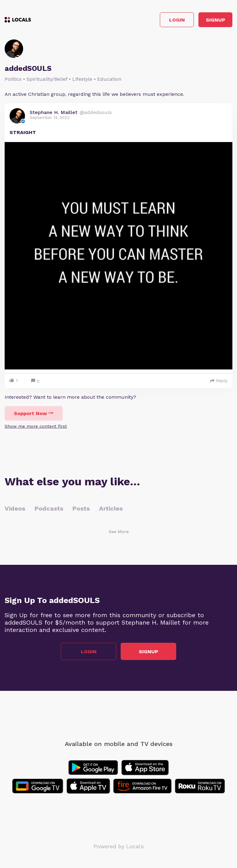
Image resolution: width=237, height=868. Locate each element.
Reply (219, 381)
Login (177, 20)
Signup (216, 20)
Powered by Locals (119, 846)
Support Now (34, 413)
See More (119, 532)
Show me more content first (36, 426)
